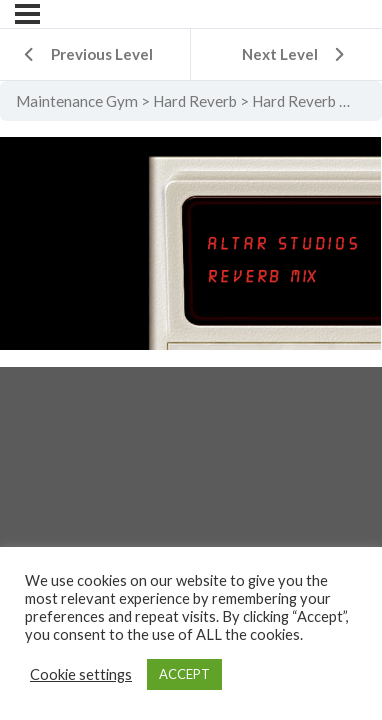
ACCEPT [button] (184, 674)
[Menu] (27, 14)
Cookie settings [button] (81, 674)
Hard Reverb (195, 101)
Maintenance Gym (77, 101)
